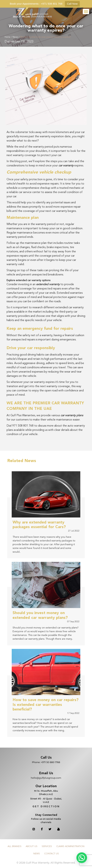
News (15, 37)
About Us (32, 846)
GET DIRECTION (46, 807)
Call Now (72, 4)
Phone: (46, 762)
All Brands (15, 846)
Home (8, 37)
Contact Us (51, 854)
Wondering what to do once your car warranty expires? (45, 37)
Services (47, 846)
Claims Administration (70, 846)
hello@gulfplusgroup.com (46, 778)
